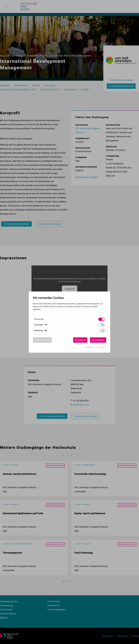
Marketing (41, 330)
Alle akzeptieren (98, 340)
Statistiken (41, 325)
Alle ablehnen (80, 340)
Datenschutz (90, 347)
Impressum (102, 347)
